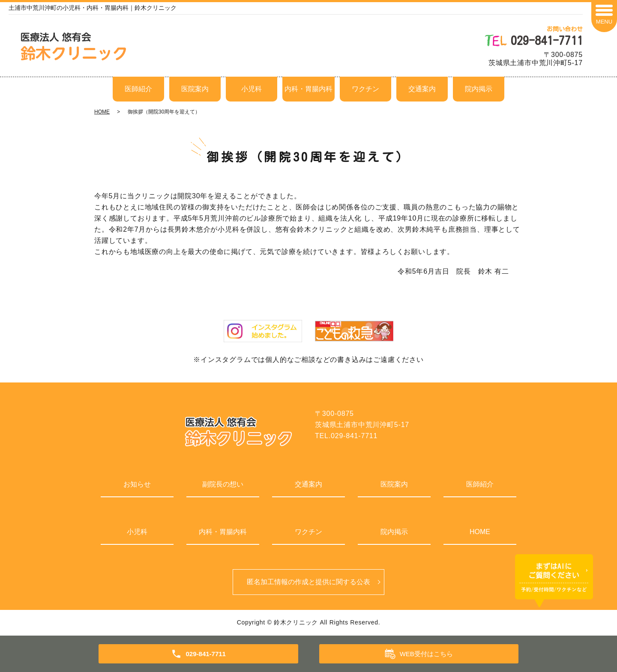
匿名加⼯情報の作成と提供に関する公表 (308, 582)
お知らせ (137, 484)
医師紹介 (138, 89)
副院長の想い (223, 484)
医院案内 (195, 89)
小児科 (252, 89)
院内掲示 (479, 89)
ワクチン (365, 89)
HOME (102, 112)
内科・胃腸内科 (308, 89)
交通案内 (422, 89)
